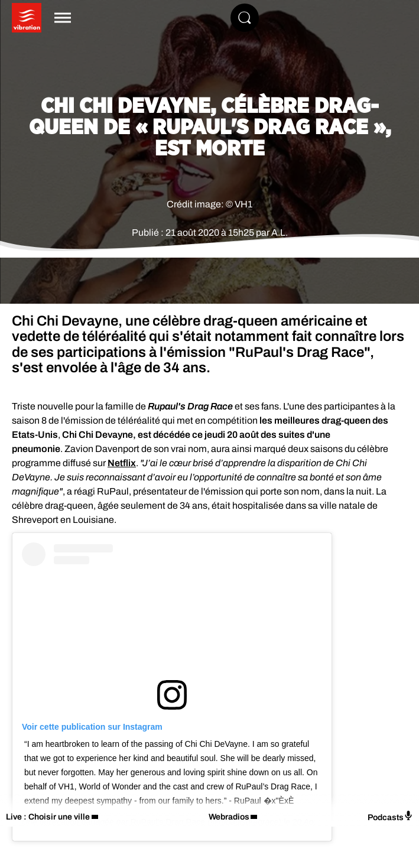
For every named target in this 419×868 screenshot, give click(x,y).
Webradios (229, 817)
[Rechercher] (245, 18)
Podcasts (390, 816)
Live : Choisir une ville (48, 817)
